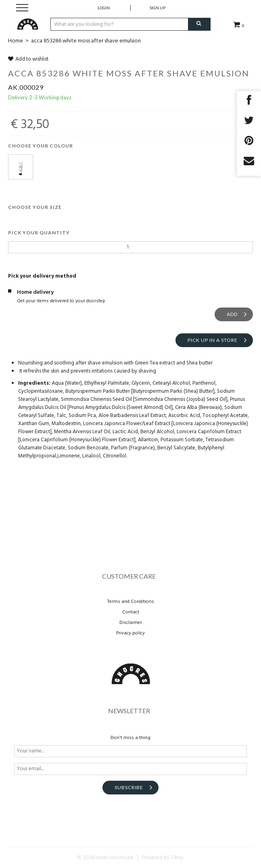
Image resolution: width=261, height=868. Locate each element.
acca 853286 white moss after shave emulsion (86, 41)
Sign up (158, 8)
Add (232, 314)
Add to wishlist (28, 59)
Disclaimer (131, 623)
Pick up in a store (213, 340)
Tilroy (177, 858)
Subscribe (129, 787)
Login (104, 8)
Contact (131, 612)
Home (16, 41)
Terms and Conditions (131, 602)
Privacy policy (130, 633)
